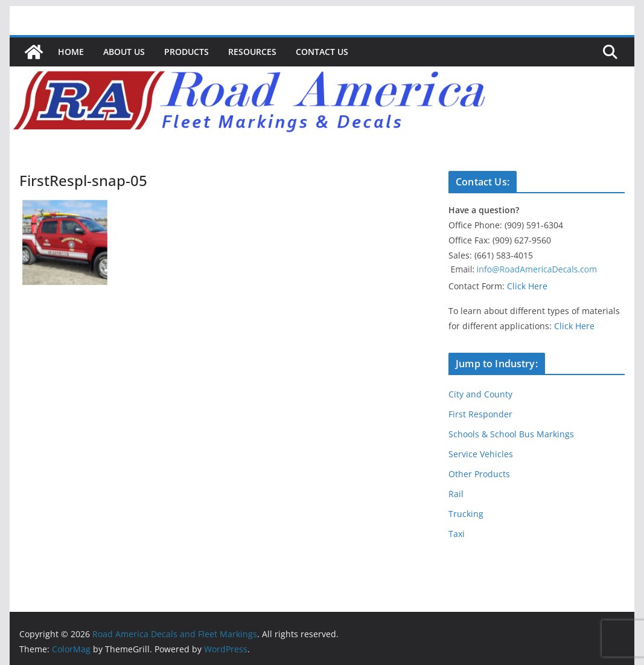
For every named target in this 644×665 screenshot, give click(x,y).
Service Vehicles (481, 454)
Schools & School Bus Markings (511, 434)
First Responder (480, 414)
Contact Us (322, 52)
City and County (480, 394)
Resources (252, 52)
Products (187, 52)
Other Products (479, 474)
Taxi (457, 534)
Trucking (466, 514)
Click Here (527, 286)
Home (71, 52)
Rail (456, 494)
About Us (124, 52)
